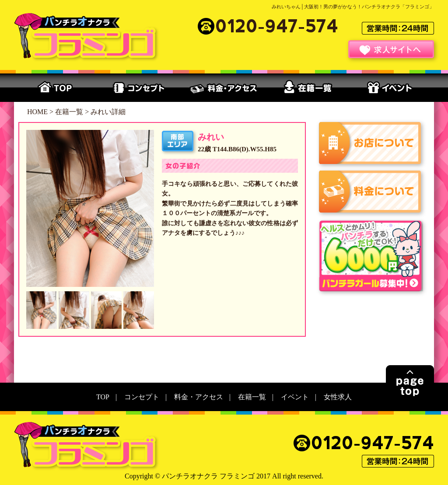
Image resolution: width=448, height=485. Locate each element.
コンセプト (140, 88)
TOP (56, 88)
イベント (392, 88)
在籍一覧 (308, 88)
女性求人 (338, 397)
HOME (37, 112)
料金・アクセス (224, 88)
